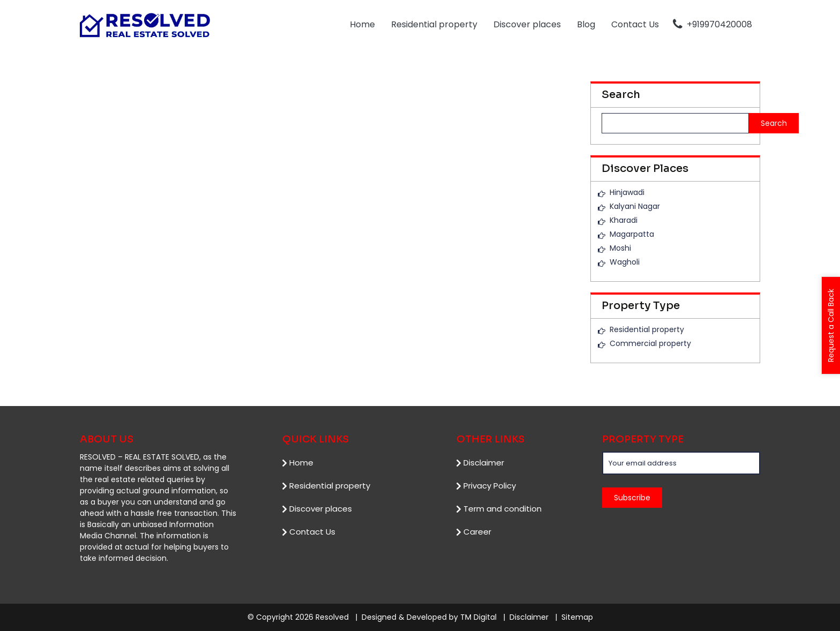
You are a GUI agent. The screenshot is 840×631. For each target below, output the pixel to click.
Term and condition (502, 508)
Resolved (332, 617)
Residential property (434, 24)
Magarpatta (632, 234)
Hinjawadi (627, 192)
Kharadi (624, 220)
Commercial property (650, 343)
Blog (586, 24)
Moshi (620, 248)
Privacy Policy (490, 485)
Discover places (527, 24)
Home (362, 24)
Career (477, 531)
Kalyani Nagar (635, 206)
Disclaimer (484, 462)
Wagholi (625, 262)
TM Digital (478, 617)
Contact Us (635, 24)
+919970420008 (712, 24)
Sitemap (577, 617)
